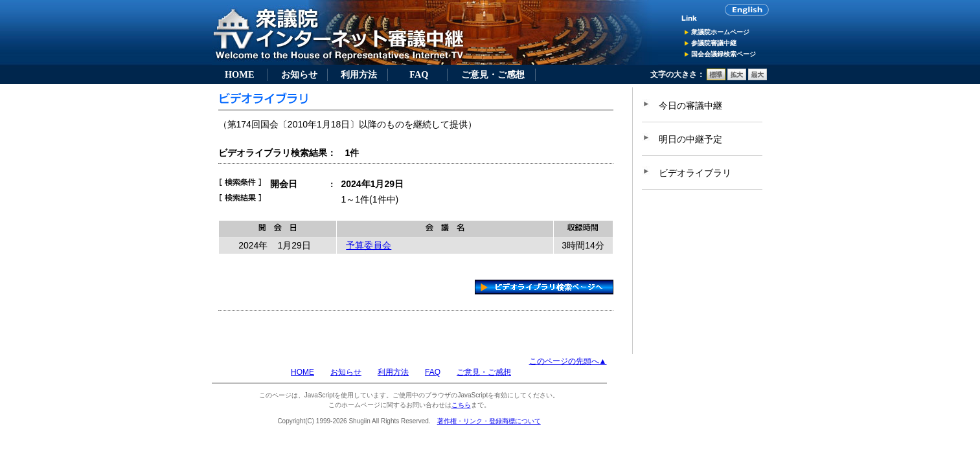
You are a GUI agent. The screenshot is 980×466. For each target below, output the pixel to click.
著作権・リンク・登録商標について (489, 421)
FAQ (419, 74)
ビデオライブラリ (695, 173)
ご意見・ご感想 (493, 74)
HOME (240, 74)
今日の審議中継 (690, 105)
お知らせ (299, 74)
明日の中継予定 (690, 139)
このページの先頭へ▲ (568, 361)
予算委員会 (369, 245)
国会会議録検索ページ (724, 54)
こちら (461, 405)
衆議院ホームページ (720, 32)
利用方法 (359, 74)
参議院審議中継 (714, 43)
